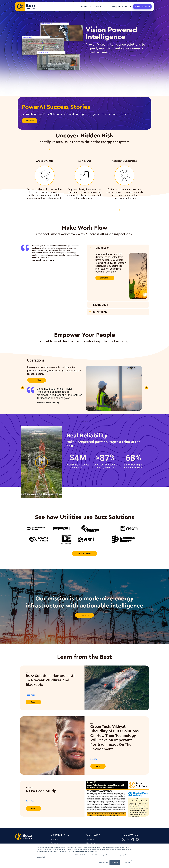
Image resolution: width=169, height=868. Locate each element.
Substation (100, 312)
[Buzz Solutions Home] (24, 837)
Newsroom (91, 843)
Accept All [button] (115, 863)
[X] (123, 839)
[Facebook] (133, 839)
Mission (54, 839)
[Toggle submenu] (91, 7)
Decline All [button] (126, 863)
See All (33, 702)
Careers (54, 843)
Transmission (102, 248)
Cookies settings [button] (103, 863)
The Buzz (99, 6)
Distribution (101, 305)
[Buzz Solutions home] (25, 7)
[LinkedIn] (128, 839)
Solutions (84, 6)
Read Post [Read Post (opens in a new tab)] (30, 695)
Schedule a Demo (142, 6)
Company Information (118, 6)
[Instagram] (137, 839)
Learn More (105, 278)
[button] (118, 248)
